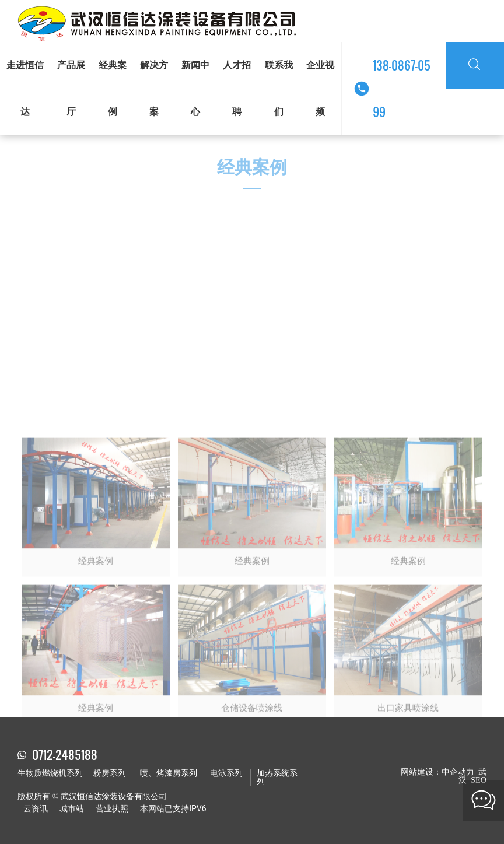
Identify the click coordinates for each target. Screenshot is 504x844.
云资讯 (36, 808)
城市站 (72, 808)
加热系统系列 (277, 777)
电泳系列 (226, 773)
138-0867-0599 (402, 89)
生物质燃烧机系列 (50, 773)
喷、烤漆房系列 (169, 773)
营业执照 (112, 808)
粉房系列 (110, 773)
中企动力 (458, 772)
